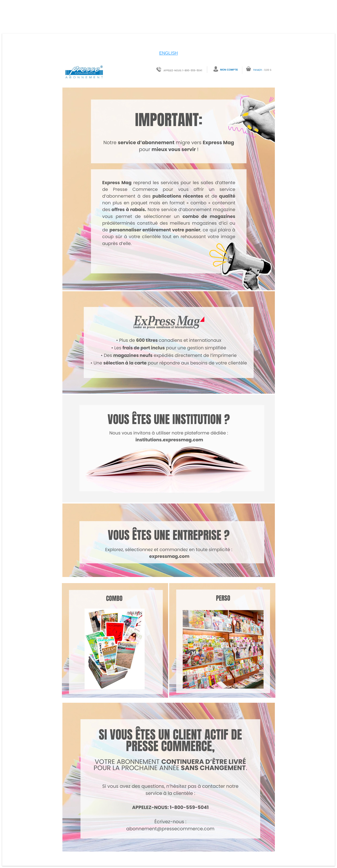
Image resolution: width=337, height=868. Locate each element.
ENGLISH (168, 53)
